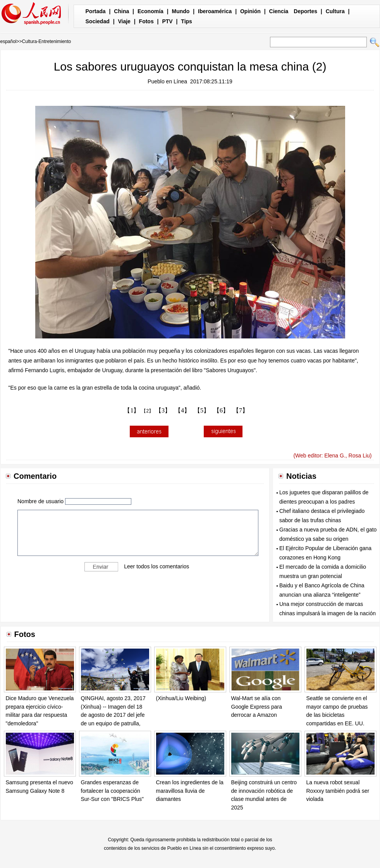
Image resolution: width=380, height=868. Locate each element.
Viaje (124, 21)
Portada (96, 11)
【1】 (132, 410)
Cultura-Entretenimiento (47, 41)
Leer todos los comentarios (156, 566)
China (121, 11)
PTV (167, 21)
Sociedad (98, 21)
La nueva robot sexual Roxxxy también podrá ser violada (338, 791)
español (9, 41)
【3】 (163, 410)
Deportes (305, 11)
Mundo (181, 11)
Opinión (250, 11)
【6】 (221, 410)
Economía (150, 11)
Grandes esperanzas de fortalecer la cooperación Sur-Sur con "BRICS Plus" (112, 791)
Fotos (146, 21)
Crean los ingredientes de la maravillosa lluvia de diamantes (190, 791)
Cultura (335, 11)
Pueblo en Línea (167, 81)
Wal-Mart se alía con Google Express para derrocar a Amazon (257, 707)
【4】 (182, 410)
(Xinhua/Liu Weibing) (181, 698)
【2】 (147, 411)
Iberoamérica (215, 11)
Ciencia (279, 11)
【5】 (202, 410)
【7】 (241, 410)
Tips (187, 21)
